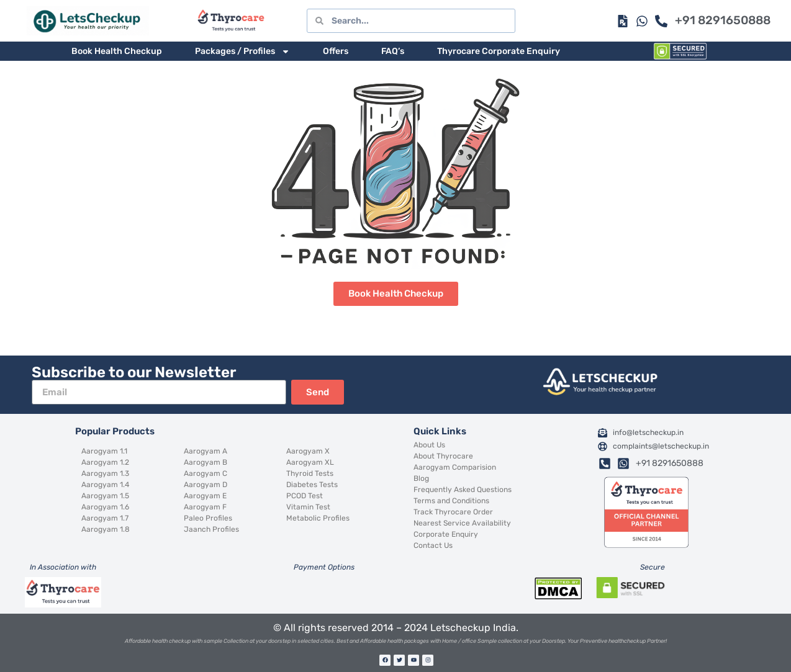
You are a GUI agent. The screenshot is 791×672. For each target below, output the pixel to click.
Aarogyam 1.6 (105, 507)
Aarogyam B (206, 462)
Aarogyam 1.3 (105, 473)
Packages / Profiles (242, 52)
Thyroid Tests (310, 473)
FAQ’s (393, 51)
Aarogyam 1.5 (105, 496)
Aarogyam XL (310, 462)
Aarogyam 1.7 (105, 518)
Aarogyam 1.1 (104, 451)
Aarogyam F (205, 507)
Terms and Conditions (451, 501)
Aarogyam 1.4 (105, 485)
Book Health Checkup (117, 51)
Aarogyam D (206, 485)
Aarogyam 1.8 (106, 529)
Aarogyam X (308, 451)
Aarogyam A (206, 451)
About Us (429, 445)
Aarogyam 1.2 (105, 462)
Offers (336, 51)
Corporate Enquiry (446, 534)
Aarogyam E (205, 496)
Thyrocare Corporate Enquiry (499, 51)
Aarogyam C (206, 473)
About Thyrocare (443, 456)
